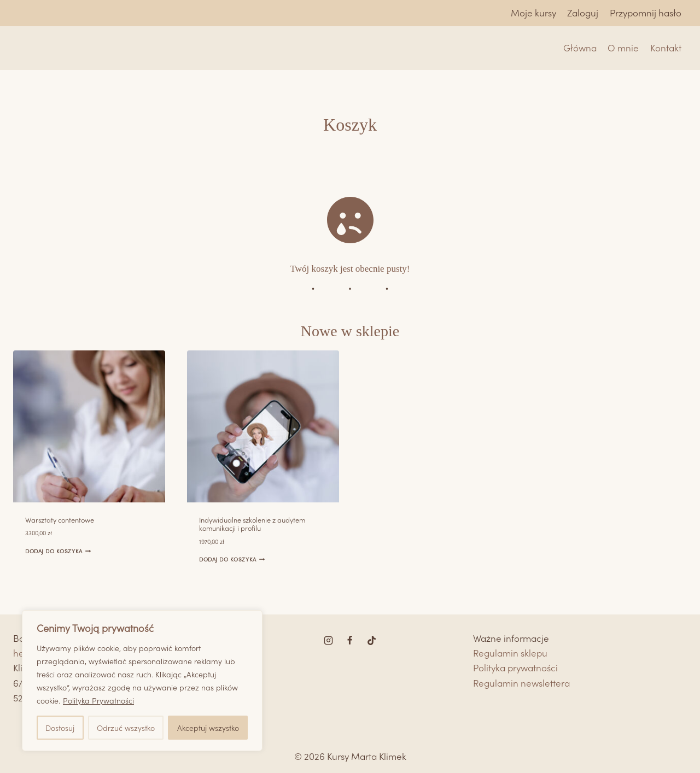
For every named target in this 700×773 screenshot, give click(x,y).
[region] (142, 681)
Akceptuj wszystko (208, 728)
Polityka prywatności (515, 667)
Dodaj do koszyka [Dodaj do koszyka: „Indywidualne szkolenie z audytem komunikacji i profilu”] (232, 559)
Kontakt (666, 48)
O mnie (623, 48)
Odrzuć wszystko (126, 728)
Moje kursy (533, 13)
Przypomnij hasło (646, 13)
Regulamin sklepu (510, 653)
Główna (580, 48)
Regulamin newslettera (521, 683)
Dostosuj (60, 728)
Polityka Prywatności (98, 700)
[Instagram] (329, 640)
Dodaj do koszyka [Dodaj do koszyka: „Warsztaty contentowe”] (58, 550)
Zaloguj (583, 13)
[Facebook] (350, 640)
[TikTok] (371, 640)
